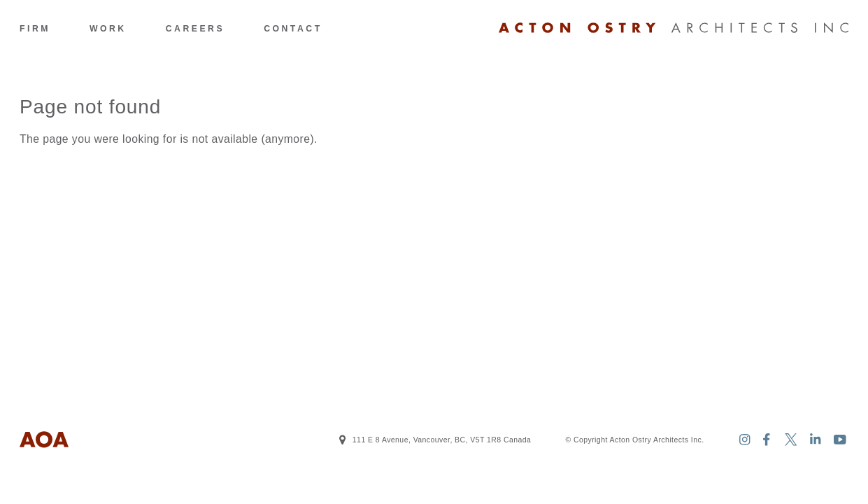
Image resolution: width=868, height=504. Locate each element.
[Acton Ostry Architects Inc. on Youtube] (840, 440)
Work (108, 29)
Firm (35, 29)
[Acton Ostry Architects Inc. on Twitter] (791, 440)
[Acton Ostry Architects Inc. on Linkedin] (816, 440)
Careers (195, 29)
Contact (293, 29)
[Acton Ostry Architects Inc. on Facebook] (767, 440)
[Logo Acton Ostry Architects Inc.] (674, 28)
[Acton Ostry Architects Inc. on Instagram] (745, 440)
